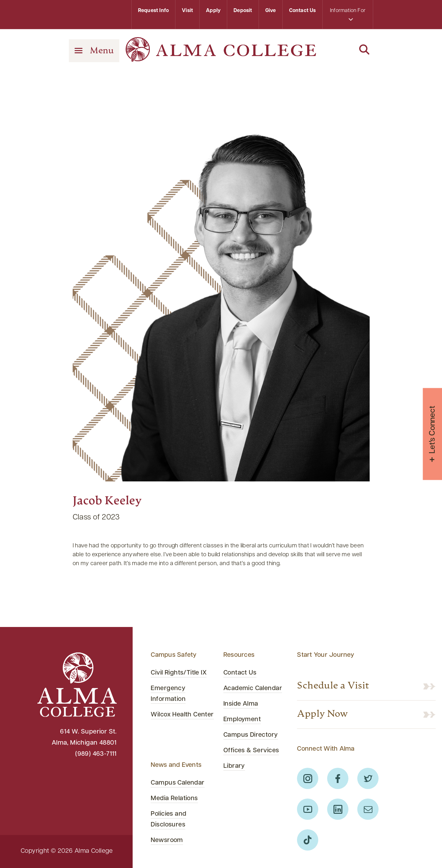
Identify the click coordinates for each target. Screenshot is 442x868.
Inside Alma (241, 704)
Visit (187, 11)
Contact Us (303, 11)
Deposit (243, 11)
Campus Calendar (178, 783)
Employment (242, 720)
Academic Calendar (253, 689)
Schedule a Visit (333, 686)
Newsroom (167, 840)
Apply (213, 11)
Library (234, 766)
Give (271, 11)
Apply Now (323, 715)
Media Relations (174, 799)
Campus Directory (251, 735)
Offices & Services (251, 751)
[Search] (348, 50)
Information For (348, 15)
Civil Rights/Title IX (179, 673)
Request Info (153, 11)
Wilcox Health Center (182, 715)
